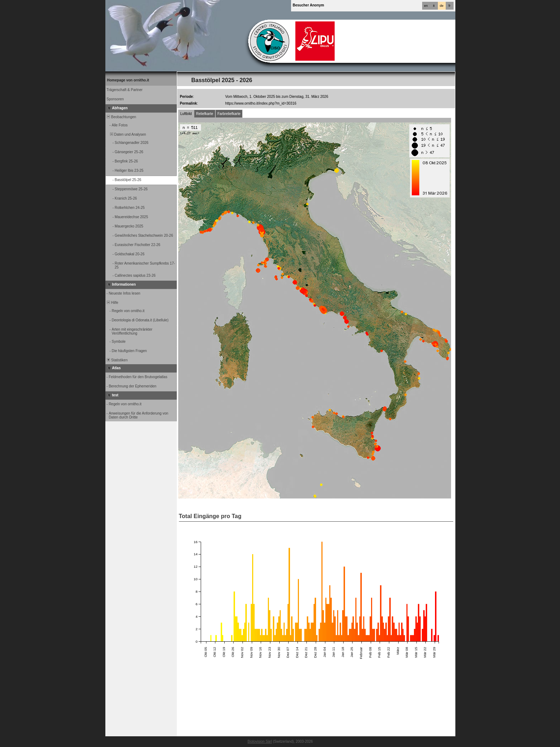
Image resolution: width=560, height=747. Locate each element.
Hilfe (112, 303)
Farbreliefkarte (229, 114)
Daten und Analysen (126, 134)
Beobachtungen (121, 117)
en (426, 6)
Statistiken (117, 360)
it (434, 6)
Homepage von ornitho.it (128, 80)
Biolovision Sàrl (260, 741)
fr (450, 6)
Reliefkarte (205, 114)
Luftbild (186, 114)
